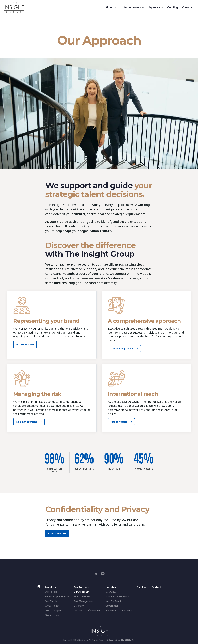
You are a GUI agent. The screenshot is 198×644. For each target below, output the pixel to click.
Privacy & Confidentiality (87, 610)
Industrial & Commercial (119, 610)
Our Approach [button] (134, 7)
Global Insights (53, 610)
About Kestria (119, 422)
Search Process (82, 596)
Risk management (26, 422)
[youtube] (103, 574)
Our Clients (51, 601)
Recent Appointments (57, 596)
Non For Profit (113, 601)
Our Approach (82, 592)
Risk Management (84, 601)
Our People (51, 592)
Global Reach (52, 606)
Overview (111, 592)
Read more (55, 534)
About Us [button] (113, 7)
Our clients (23, 345)
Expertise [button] (156, 7)
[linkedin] (95, 574)
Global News (52, 615)
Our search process (122, 349)
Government (112, 606)
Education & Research (117, 596)
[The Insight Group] (53, 7)
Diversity (79, 606)
